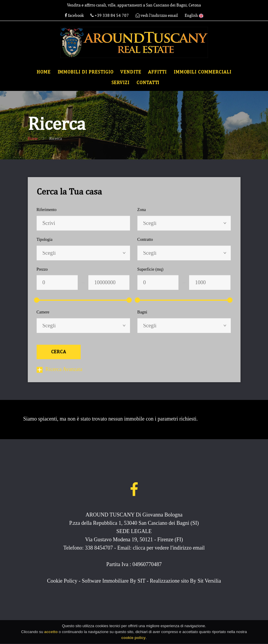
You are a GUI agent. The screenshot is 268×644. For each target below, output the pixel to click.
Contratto (145, 240)
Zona (142, 210)
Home (44, 72)
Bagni (142, 312)
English (194, 15)
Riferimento (47, 210)
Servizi (121, 83)
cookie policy (133, 639)
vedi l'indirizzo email (157, 15)
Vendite (131, 72)
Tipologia (45, 240)
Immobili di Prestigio (86, 72)
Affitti (157, 72)
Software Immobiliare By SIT (114, 581)
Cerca (59, 352)
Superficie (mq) (150, 269)
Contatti (148, 83)
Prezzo (42, 269)
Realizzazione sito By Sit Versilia (185, 581)
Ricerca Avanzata (60, 369)
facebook (74, 15)
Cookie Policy (62, 581)
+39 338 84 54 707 (110, 15)
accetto (51, 633)
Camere (43, 312)
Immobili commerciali (203, 72)
